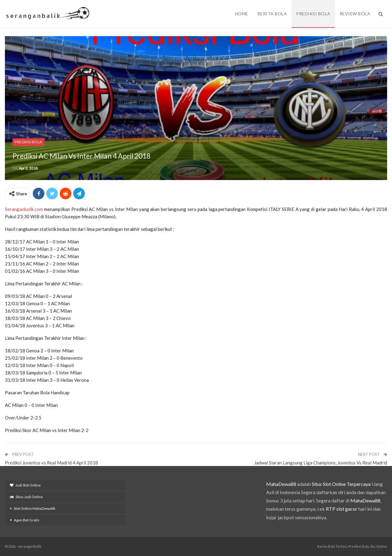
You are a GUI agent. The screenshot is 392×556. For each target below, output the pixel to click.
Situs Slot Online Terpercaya (341, 484)
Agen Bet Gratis (27, 520)
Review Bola (355, 14)
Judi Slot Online (25, 485)
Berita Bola (272, 14)
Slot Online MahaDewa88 (34, 508)
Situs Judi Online (26, 497)
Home (242, 14)
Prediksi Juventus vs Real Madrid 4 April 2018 (51, 463)
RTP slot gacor (342, 509)
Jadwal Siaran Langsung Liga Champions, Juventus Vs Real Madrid (321, 463)
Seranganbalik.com (24, 209)
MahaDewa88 (281, 484)
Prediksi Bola (313, 14)
